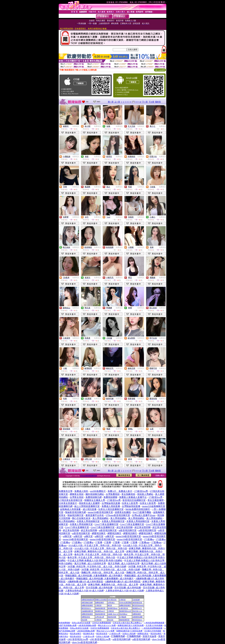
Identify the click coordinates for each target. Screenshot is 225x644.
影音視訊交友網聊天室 (134, 500)
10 (140, 102)
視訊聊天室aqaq (113, 608)
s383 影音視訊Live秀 (78, 639)
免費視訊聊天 (100, 602)
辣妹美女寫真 (112, 617)
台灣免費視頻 (113, 494)
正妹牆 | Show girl (113, 614)
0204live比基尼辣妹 (125, 602)
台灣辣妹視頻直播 (131, 506)
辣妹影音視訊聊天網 (75, 512)
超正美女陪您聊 (125, 527)
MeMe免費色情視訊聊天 (138, 509)
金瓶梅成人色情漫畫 (70, 509)
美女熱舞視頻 (128, 494)
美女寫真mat (123, 614)
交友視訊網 (136, 600)
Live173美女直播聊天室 (107, 524)
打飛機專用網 (118, 636)
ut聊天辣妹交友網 (87, 602)
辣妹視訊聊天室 (75, 515)
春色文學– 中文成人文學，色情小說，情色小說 (98, 554)
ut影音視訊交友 (137, 602)
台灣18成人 (111, 602)
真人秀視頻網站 (100, 518)
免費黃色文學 (66, 491)
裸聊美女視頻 (77, 494)
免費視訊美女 (86, 617)
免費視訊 (76, 126)
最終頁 (158, 102)
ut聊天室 (67, 536)
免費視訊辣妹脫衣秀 (88, 600)
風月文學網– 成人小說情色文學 (90, 563)
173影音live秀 (141, 491)
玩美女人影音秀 (130, 503)
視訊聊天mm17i (100, 611)
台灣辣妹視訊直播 (111, 503)
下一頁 (145, 102)
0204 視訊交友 (112, 600)
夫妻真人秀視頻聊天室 (88, 521)
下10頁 (151, 102)
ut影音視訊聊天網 (121, 639)
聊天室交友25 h (86, 608)
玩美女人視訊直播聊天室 (111, 509)
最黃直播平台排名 (95, 515)
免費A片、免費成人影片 (120, 491)
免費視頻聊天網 (94, 497)
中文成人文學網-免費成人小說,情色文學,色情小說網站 (95, 560)
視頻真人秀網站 (145, 494)
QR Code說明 (160, 70)
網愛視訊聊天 (99, 533)
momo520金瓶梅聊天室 (154, 506)
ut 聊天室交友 (124, 608)
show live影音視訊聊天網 (85, 642)
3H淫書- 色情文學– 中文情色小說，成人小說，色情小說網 (97, 566)
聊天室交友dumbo (138, 605)
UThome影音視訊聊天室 (88, 476)
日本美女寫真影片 (68, 503)
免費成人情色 (81, 491)
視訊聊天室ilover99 (125, 611)
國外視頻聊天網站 (95, 494)
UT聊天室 (122, 600)
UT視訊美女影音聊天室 (71, 500)
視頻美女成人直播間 (89, 503)
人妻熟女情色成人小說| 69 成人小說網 (84, 591)
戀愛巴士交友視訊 (101, 600)
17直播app (144, 542)
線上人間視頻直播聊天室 (87, 506)
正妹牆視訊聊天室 (87, 611)
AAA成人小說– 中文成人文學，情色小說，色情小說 (95, 545)
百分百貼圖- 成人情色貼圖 (99, 588)
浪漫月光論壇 (149, 636)
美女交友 (110, 620)
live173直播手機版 (142, 512)
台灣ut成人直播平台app (144, 515)
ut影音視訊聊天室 (108, 530)
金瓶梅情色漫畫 (137, 617)
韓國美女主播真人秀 (95, 500)
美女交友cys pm (137, 611)
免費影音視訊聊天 (87, 605)
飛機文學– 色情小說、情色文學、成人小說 (103, 573)
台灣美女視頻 (77, 497)
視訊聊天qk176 (137, 608)
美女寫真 (84, 620)
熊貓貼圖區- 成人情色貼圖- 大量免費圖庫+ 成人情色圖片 (94, 576)
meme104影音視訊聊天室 (100, 512)
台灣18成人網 (100, 617)
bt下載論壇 (123, 617)
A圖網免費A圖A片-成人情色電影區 (85, 582)
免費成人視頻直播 (111, 506)
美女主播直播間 (156, 500)
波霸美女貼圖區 (123, 512)
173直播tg (149, 539)
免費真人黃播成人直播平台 (133, 497)
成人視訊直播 (90, 509)
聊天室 (110, 605)
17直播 (99, 542)
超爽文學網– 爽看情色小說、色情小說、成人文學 (99, 551)
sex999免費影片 (98, 491)
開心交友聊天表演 (81, 518)
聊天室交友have (137, 620)
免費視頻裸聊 (110, 497)
